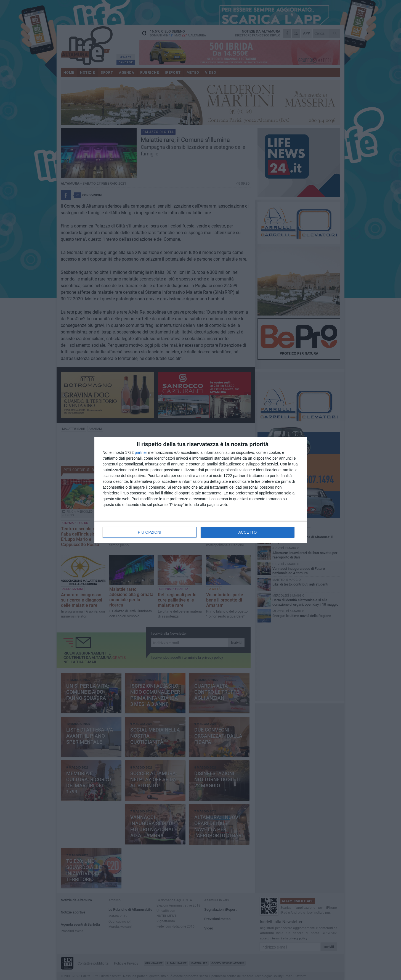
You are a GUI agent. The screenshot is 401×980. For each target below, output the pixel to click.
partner (141, 452)
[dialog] (201, 490)
